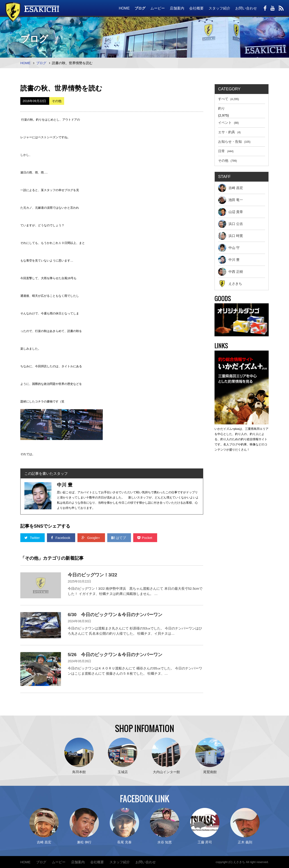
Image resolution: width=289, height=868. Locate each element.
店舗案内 (177, 8)
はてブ (119, 538)
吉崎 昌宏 (231, 188)
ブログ (140, 8)
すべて (228, 99)
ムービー (158, 8)
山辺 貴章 (231, 212)
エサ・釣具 (229, 132)
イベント (228, 123)
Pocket (145, 538)
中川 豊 (229, 260)
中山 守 (229, 248)
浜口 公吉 (231, 224)
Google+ (91, 538)
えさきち (230, 284)
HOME (124, 8)
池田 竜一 (231, 200)
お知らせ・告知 (234, 142)
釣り (221, 108)
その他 (227, 160)
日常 (226, 151)
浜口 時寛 (231, 236)
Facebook (61, 538)
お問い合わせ (246, 8)
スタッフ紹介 (219, 8)
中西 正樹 (231, 272)
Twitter (33, 538)
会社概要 (196, 8)
